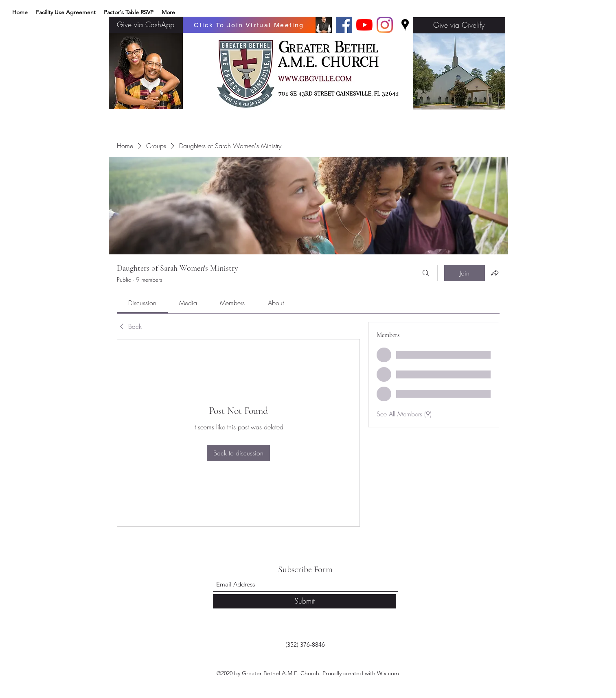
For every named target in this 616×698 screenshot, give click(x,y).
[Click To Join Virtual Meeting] (249, 25)
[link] (142, 303)
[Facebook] (344, 25)
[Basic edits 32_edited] (324, 25)
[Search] (426, 273)
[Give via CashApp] (146, 25)
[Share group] (495, 273)
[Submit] (305, 601)
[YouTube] (364, 25)
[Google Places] (405, 25)
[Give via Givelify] (459, 25)
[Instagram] (385, 25)
